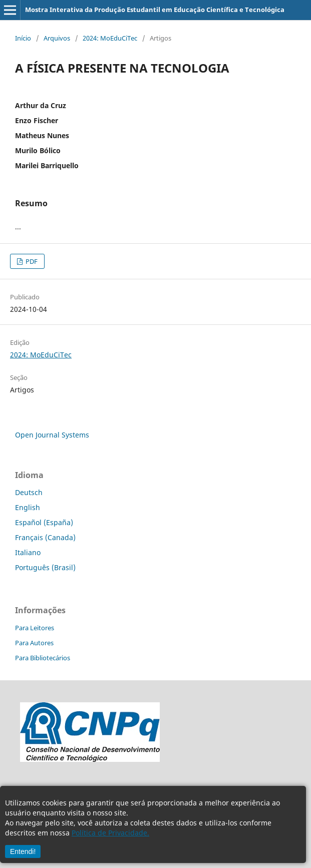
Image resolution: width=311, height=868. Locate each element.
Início (23, 38)
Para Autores (34, 643)
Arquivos (57, 38)
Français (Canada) (45, 537)
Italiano (28, 552)
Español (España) (44, 522)
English (28, 507)
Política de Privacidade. (110, 833)
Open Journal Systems (52, 435)
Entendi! (23, 851)
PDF (31, 261)
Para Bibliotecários (43, 658)
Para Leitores (35, 628)
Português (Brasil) (45, 567)
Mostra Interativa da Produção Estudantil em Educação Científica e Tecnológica (155, 10)
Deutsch (29, 492)
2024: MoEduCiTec (110, 38)
